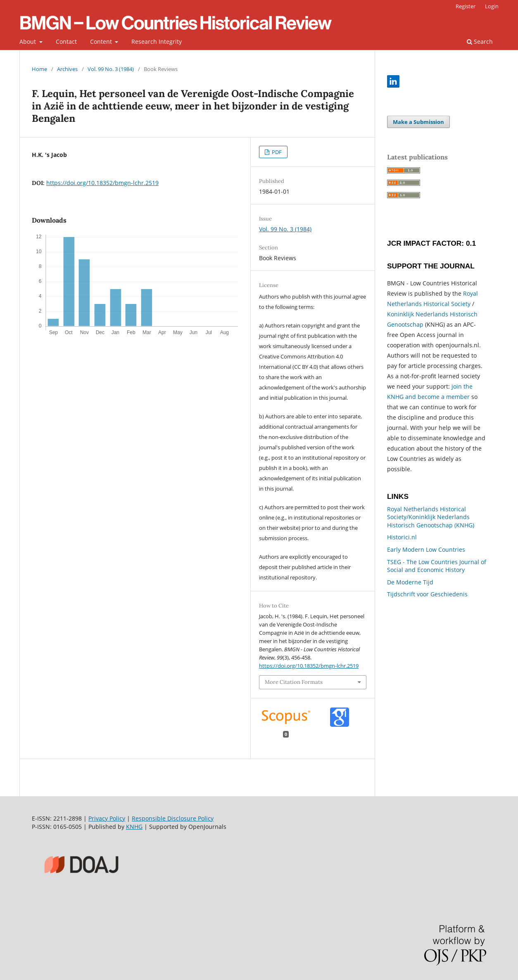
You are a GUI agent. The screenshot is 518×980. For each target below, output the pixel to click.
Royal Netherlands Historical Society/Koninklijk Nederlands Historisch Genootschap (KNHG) (431, 517)
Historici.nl (402, 537)
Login (492, 6)
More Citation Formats (294, 682)
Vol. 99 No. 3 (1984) (111, 69)
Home (39, 69)
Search (480, 42)
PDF (276, 152)
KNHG (134, 827)
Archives (67, 69)
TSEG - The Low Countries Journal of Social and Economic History (437, 566)
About (29, 42)
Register (466, 6)
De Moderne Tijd (410, 582)
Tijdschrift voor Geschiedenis (427, 594)
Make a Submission (418, 122)
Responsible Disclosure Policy (173, 818)
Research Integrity (157, 42)
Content (102, 42)
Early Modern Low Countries (426, 549)
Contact (66, 42)
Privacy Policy (107, 818)
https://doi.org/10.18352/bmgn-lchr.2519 (102, 183)
